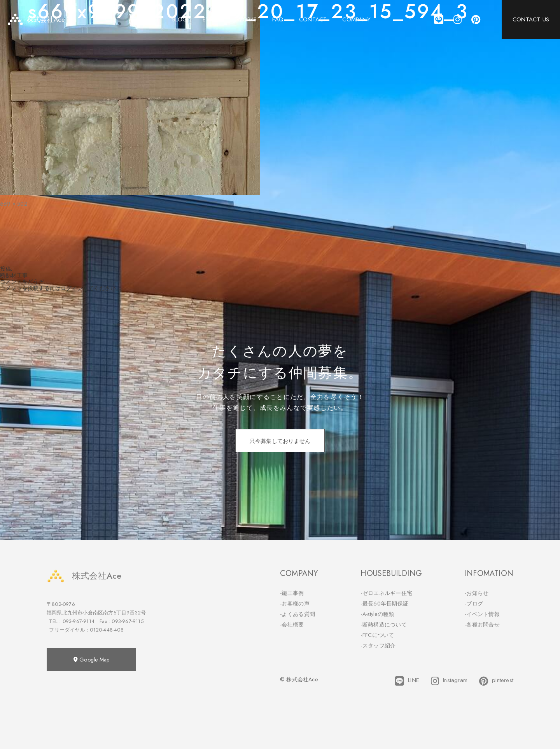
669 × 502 (14, 204)
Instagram (449, 681)
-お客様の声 (295, 604)
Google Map (91, 660)
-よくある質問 (297, 614)
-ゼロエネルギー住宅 (386, 593)
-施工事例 (292, 593)
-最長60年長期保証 (384, 604)
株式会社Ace (84, 576)
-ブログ (474, 604)
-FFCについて (377, 635)
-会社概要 (292, 625)
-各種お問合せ (482, 625)
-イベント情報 (482, 614)
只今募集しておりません (280, 441)
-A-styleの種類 (377, 614)
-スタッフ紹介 (378, 646)
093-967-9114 (79, 621)
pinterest (496, 681)
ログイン (72, 288)
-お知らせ (477, 593)
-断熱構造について (384, 625)
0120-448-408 (107, 630)
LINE (407, 681)
